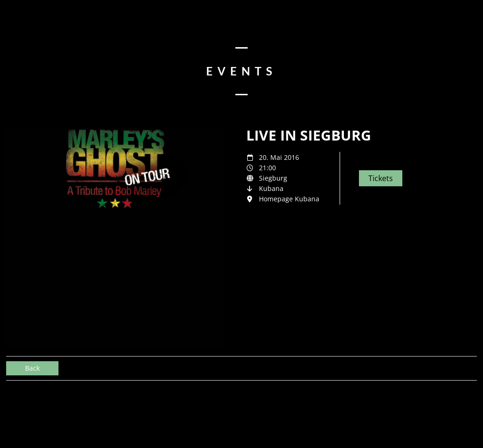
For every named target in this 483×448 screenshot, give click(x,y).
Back (32, 368)
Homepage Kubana (289, 199)
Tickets (381, 178)
